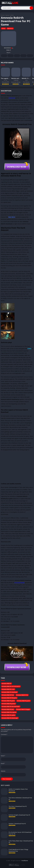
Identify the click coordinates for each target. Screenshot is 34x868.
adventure (12, 98)
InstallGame (25, 861)
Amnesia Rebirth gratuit (9, 704)
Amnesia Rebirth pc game (9, 712)
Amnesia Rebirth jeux (8, 709)
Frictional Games (19, 583)
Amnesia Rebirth (6, 683)
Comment (4, 734)
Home (3, 15)
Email (3, 763)
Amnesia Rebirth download (9, 692)
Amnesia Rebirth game (8, 701)
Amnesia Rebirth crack (8, 689)
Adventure (10, 28)
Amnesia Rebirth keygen (23, 709)
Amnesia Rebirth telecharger (10, 718)
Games (7, 15)
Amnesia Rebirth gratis (23, 701)
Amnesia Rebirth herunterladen (11, 706)
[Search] (17, 8)
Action (12, 15)
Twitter (11, 56)
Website (3, 771)
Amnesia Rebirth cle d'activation (11, 686)
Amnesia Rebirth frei (22, 695)
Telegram (23, 56)
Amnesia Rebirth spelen (8, 715)
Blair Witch (12, 217)
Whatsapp (30, 56)
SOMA (29, 349)
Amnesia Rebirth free (8, 695)
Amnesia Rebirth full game (9, 698)
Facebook (4, 56)
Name (3, 756)
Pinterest (17, 56)
